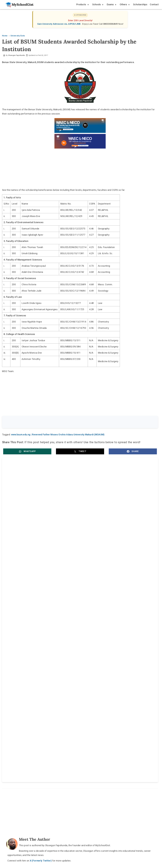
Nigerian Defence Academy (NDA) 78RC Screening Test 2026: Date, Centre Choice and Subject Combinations (41, 549)
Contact (154, 4)
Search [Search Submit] (149, 422)
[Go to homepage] (18, 5)
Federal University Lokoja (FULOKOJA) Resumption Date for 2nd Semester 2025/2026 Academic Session (115, 576)
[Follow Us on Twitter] (79, 688)
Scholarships (140, 4)
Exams (111, 5)
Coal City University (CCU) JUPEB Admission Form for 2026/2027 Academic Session (116, 549)
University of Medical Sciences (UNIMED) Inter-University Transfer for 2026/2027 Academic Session (40, 576)
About (67, 694)
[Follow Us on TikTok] (73, 688)
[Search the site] (73, 422)
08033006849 (111, 24)
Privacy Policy (101, 694)
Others (124, 5)
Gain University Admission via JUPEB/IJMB (59, 24)
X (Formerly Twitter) (41, 636)
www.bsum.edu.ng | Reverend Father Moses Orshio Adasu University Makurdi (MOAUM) (58, 435)
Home (55, 694)
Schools (98, 5)
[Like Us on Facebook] (85, 688)
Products (82, 5)
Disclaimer (82, 694)
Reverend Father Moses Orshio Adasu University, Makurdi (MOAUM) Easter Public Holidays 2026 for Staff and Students (117, 519)
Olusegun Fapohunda (16, 55)
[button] (27, 452)
